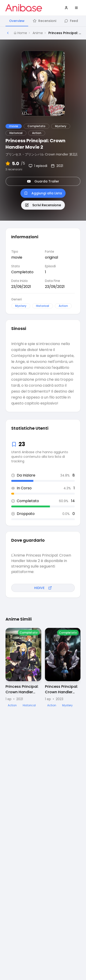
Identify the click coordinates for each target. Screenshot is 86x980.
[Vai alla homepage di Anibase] (24, 8)
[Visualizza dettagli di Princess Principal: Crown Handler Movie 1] (23, 668)
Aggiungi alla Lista (43, 193)
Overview (17, 21)
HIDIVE (43, 588)
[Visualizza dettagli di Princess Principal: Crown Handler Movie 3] (63, 668)
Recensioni (44, 21)
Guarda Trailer (43, 181)
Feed (71, 21)
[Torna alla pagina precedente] (8, 33)
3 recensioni (14, 169)
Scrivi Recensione (43, 205)
